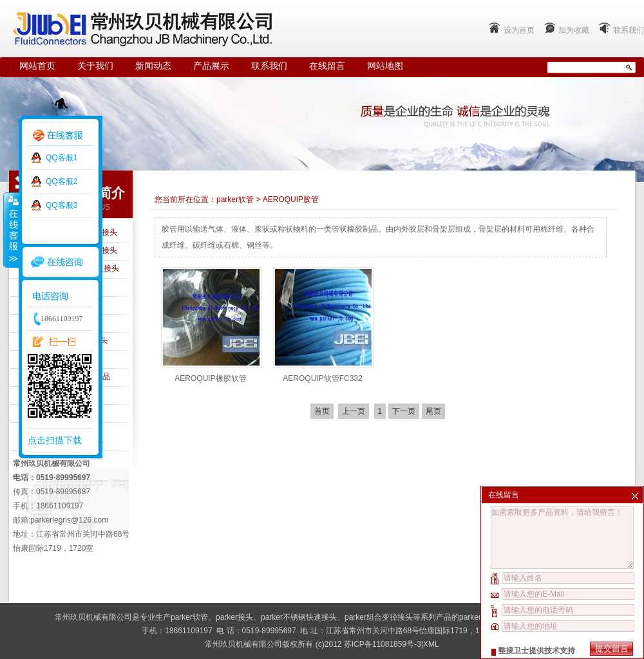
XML (431, 644)
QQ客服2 (62, 181)
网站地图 (385, 66)
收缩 (11, 230)
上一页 (354, 411)
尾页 (433, 411)
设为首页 (519, 30)
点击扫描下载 (55, 440)
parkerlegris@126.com (69, 520)
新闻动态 (153, 66)
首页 (322, 411)
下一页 (404, 411)
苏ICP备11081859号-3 (383, 644)
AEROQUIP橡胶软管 (210, 378)
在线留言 (327, 66)
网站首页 (37, 66)
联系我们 (629, 30)
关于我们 (95, 66)
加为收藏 (574, 30)
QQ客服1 (62, 158)
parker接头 (234, 617)
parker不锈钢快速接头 (299, 617)
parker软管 (235, 200)
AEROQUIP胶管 (291, 200)
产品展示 (211, 66)
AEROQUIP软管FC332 (322, 378)
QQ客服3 (62, 205)
